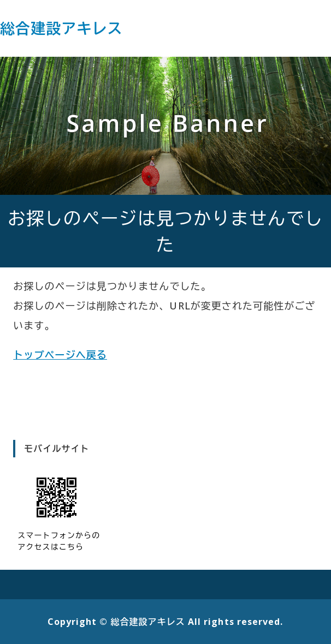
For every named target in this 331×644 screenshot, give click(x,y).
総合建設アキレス (61, 28)
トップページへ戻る (60, 355)
